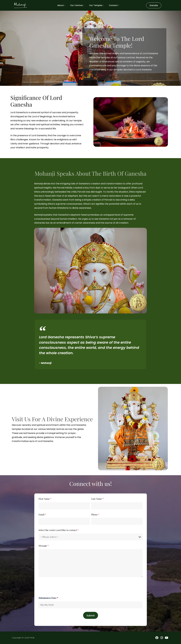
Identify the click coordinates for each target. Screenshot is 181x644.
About (61, 5)
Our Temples (96, 5)
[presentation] (60, 587)
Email (42, 514)
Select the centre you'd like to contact (59, 530)
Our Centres (77, 5)
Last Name (97, 499)
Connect (114, 5)
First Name (45, 499)
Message (44, 546)
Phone (95, 514)
